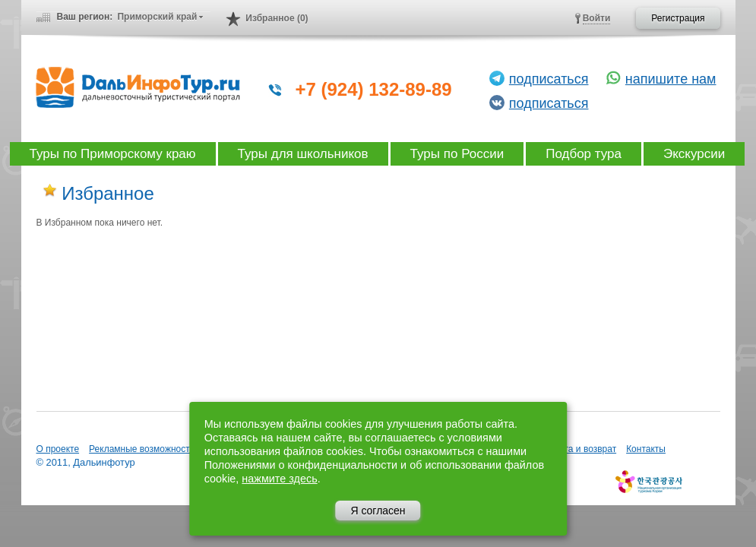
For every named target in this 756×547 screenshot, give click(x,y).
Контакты (646, 449)
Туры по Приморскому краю (113, 154)
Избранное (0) (277, 18)
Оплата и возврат (579, 449)
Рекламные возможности (142, 449)
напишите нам (671, 79)
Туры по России (457, 154)
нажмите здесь (279, 479)
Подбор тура (584, 154)
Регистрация (678, 18)
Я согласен (378, 511)
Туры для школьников (303, 154)
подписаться (549, 79)
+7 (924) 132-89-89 (374, 89)
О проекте (58, 449)
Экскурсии (694, 154)
